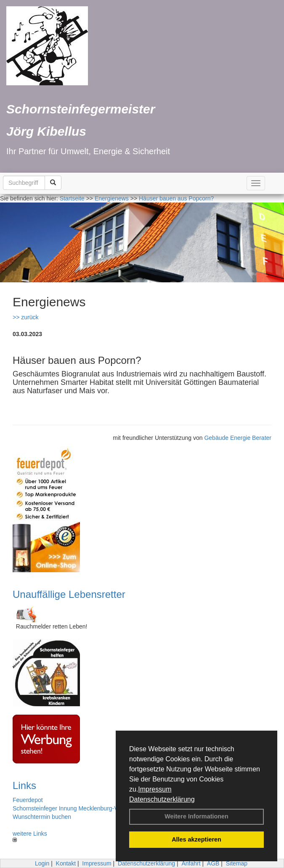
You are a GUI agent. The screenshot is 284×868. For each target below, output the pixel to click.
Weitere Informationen (196, 816)
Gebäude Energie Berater (238, 438)
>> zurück (25, 317)
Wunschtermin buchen (42, 817)
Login (42, 863)
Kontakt (66, 863)
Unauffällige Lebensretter (69, 594)
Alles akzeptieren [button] (196, 839)
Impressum (155, 789)
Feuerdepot (28, 800)
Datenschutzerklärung (162, 799)
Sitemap (237, 863)
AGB (213, 863)
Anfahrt (191, 863)
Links (24, 785)
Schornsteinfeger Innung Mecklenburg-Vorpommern (80, 808)
